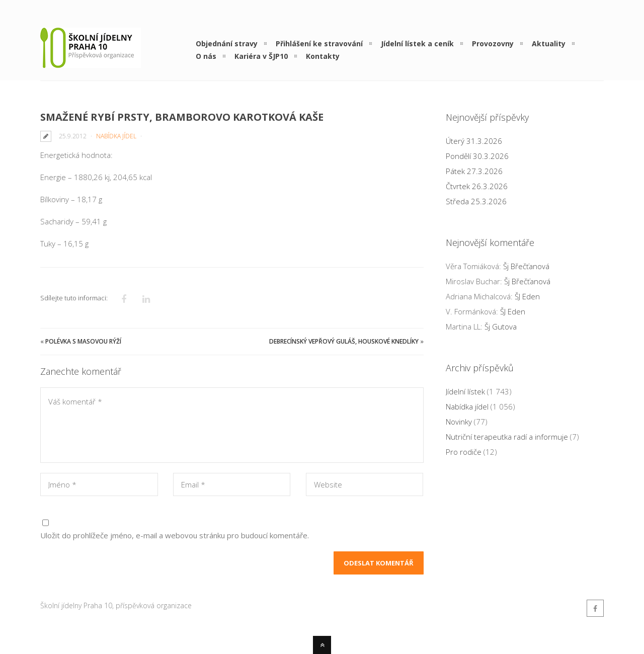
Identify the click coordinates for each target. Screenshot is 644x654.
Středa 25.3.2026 (476, 201)
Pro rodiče (464, 452)
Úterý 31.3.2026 (474, 141)
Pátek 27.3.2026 (474, 171)
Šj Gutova (501, 326)
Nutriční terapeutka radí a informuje (507, 437)
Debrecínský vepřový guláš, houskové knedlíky (344, 341)
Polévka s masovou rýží (83, 341)
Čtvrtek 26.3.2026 (477, 186)
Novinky (459, 422)
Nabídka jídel (116, 136)
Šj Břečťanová (526, 266)
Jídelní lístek (465, 391)
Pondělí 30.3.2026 (477, 156)
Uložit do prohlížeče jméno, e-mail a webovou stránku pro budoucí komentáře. (175, 535)
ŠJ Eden (527, 296)
